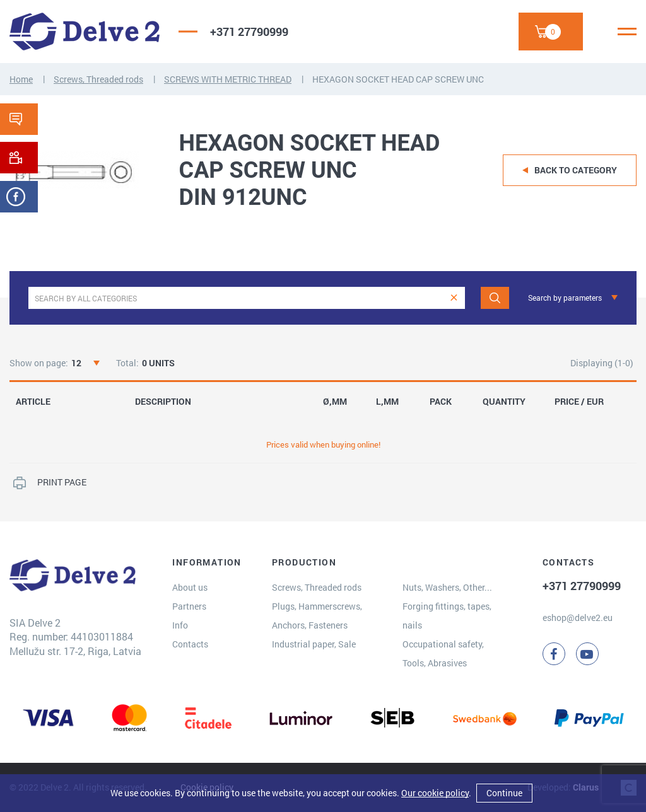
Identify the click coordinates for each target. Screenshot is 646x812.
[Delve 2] (85, 32)
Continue (504, 793)
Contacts (190, 644)
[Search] (495, 298)
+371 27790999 (249, 32)
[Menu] (627, 32)
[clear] (454, 298)
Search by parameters (565, 298)
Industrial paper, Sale (314, 644)
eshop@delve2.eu (578, 618)
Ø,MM (335, 402)
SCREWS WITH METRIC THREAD (228, 79)
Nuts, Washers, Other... (447, 587)
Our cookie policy (435, 793)
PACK (441, 402)
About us (190, 587)
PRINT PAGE (62, 482)
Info (180, 625)
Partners (189, 606)
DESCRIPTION (163, 402)
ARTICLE (33, 402)
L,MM (387, 402)
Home (21, 79)
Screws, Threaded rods (98, 79)
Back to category (576, 170)
